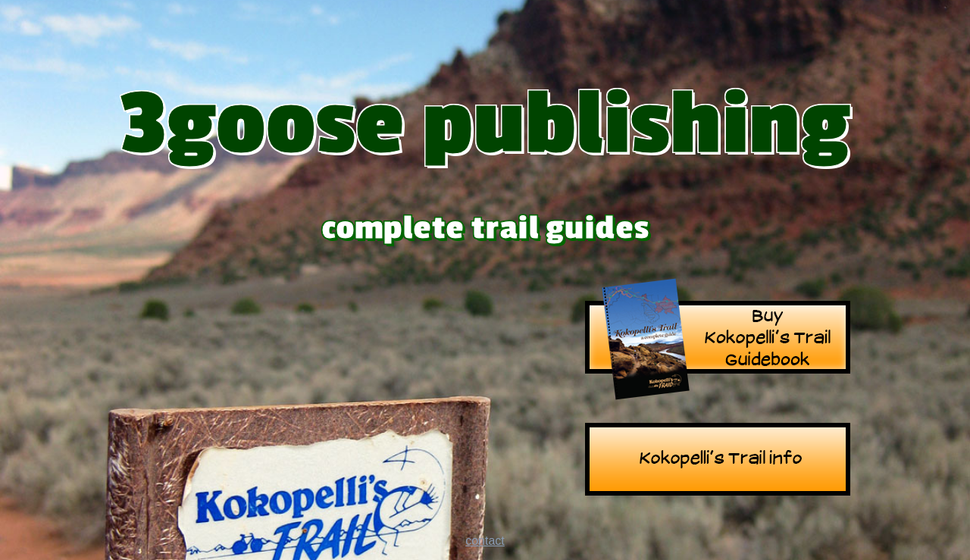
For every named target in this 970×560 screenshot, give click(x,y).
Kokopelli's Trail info (718, 461)
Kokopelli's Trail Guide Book (718, 339)
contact (485, 541)
